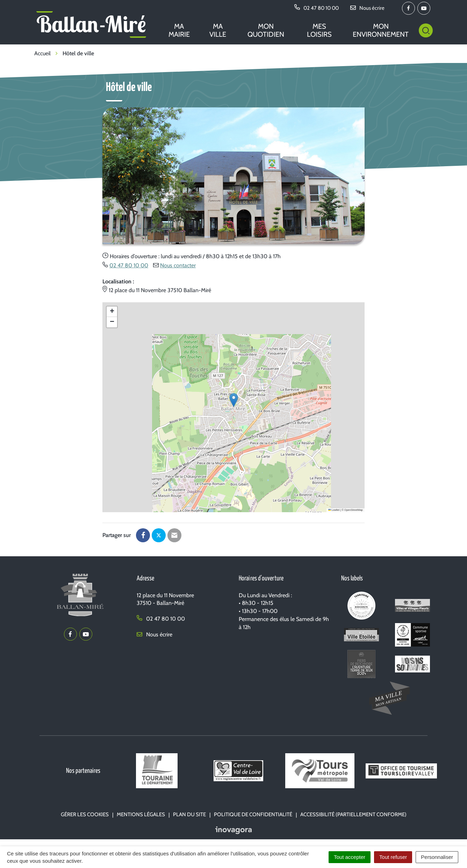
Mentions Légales (141, 814)
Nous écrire (155, 634)
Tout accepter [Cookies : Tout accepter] (350, 857)
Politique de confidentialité (253, 814)
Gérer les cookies (85, 814)
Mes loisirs (319, 30)
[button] (234, 400)
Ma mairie (179, 30)
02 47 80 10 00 (129, 265)
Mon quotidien (266, 30)
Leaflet (334, 510)
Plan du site (189, 814)
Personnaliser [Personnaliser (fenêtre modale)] (437, 857)
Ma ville (218, 30)
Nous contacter (178, 265)
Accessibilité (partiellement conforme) (353, 814)
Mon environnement (381, 30)
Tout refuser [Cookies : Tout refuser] (393, 857)
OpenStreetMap (354, 510)
